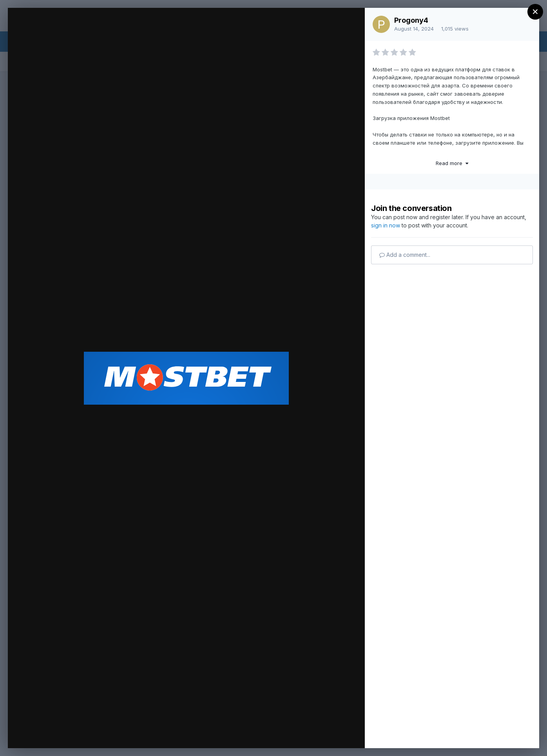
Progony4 (411, 20)
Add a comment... (405, 255)
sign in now (386, 225)
